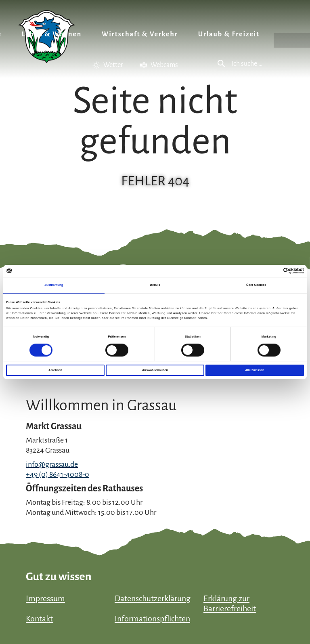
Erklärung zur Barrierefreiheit (230, 603)
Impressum (45, 598)
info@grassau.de (52, 464)
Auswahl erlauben (155, 370)
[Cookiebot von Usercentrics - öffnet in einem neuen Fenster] (269, 271)
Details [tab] (155, 285)
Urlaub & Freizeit (229, 34)
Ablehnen (55, 370)
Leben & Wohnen (52, 34)
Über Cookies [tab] (256, 285)
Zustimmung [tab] (54, 285)
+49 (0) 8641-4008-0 (58, 474)
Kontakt (39, 619)
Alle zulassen (255, 370)
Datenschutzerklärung (153, 598)
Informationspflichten (152, 619)
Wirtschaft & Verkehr (140, 34)
